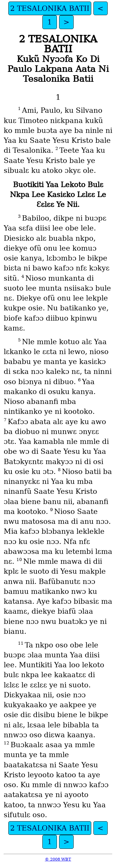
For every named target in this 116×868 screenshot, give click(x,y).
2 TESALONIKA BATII (50, 8)
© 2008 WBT (58, 859)
